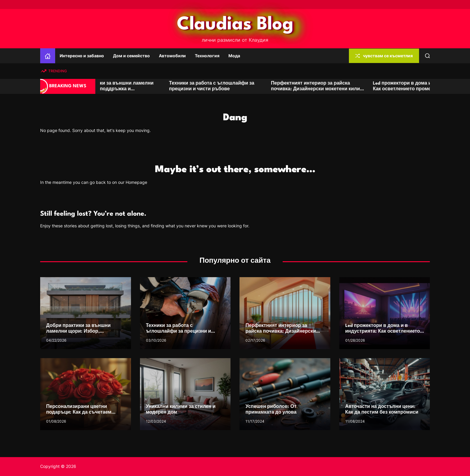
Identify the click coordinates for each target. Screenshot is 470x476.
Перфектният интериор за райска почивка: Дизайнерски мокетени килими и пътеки (338, 89)
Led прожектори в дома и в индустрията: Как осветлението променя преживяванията (383, 332)
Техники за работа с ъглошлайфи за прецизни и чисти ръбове (179, 332)
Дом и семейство (131, 56)
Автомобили (172, 56)
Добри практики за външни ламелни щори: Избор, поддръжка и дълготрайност (130, 89)
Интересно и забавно (82, 56)
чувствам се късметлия (384, 56)
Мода (234, 56)
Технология (207, 56)
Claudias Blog (235, 25)
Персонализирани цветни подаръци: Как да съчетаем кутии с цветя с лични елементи (84, 413)
